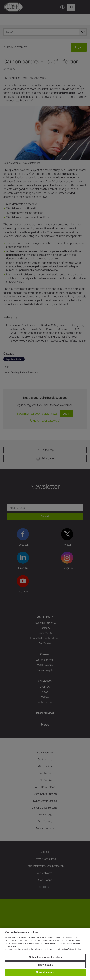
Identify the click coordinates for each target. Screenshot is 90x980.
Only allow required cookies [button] (45, 957)
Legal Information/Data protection (67, 949)
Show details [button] (45, 965)
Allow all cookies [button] (45, 972)
